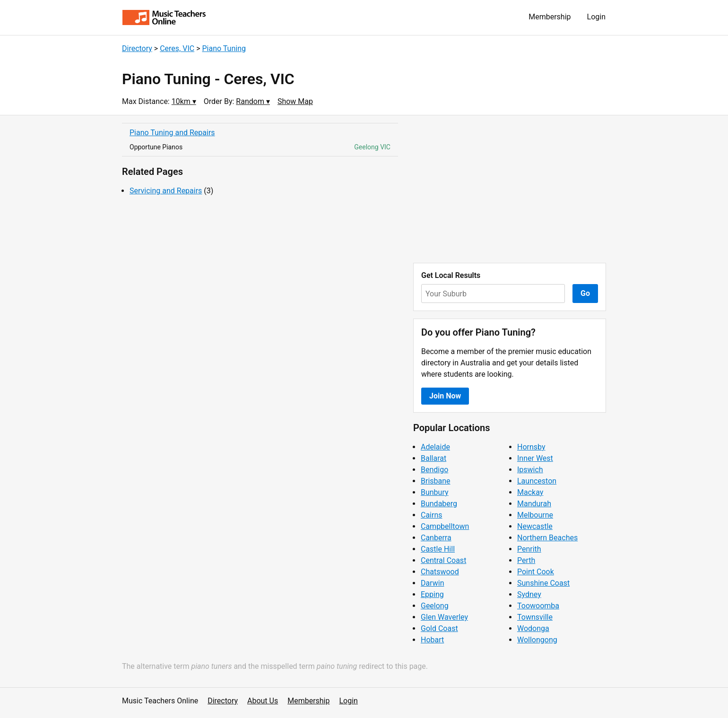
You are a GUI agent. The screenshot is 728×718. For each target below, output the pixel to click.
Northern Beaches (547, 538)
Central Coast (443, 560)
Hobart (432, 640)
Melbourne (535, 515)
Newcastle (535, 526)
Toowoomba (538, 606)
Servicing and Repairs (166, 191)
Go (585, 293)
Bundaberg (439, 504)
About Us (263, 701)
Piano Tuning (224, 48)
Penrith (529, 549)
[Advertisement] (510, 189)
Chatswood (440, 572)
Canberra (436, 538)
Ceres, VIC (177, 48)
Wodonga (533, 628)
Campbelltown (445, 526)
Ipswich (530, 470)
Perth (526, 560)
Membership (550, 17)
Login (596, 17)
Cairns (432, 515)
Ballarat (433, 458)
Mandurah (534, 504)
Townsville (535, 617)
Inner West (535, 458)
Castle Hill (438, 549)
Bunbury (435, 492)
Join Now (445, 396)
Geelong (435, 606)
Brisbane (436, 481)
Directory (137, 48)
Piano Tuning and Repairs (172, 133)
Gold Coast (439, 628)
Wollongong (537, 640)
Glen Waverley (444, 617)
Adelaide (435, 447)
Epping (432, 594)
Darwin (433, 583)
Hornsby (531, 447)
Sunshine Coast (543, 583)
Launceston (537, 481)
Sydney (529, 594)
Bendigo (434, 470)
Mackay (530, 492)
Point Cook (536, 572)
